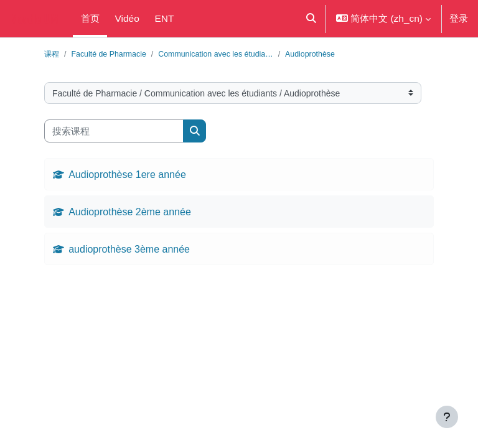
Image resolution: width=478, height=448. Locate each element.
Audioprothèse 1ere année (127, 174)
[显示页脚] (447, 417)
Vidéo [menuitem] (127, 18)
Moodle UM (34, 18)
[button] (310, 19)
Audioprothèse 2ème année (130, 212)
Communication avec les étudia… (215, 54)
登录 (459, 18)
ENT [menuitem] (165, 18)
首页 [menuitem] (90, 18)
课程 (52, 54)
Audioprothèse (310, 54)
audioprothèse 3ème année (129, 249)
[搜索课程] (114, 131)
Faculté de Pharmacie (108, 54)
